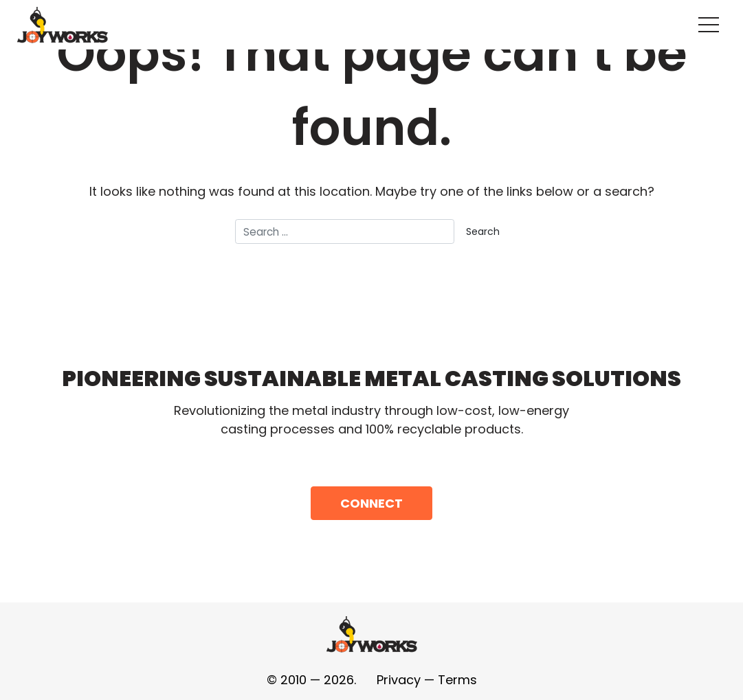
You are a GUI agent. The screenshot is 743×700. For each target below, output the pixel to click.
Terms (457, 680)
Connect (371, 503)
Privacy (399, 680)
